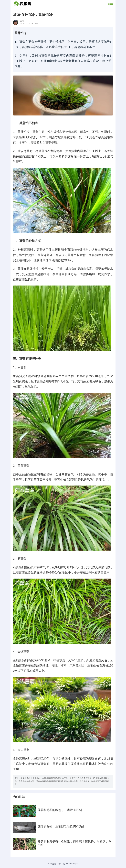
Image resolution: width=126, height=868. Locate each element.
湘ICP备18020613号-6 (68, 864)
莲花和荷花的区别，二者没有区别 (60, 810)
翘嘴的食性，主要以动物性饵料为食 (61, 827)
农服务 (53, 864)
